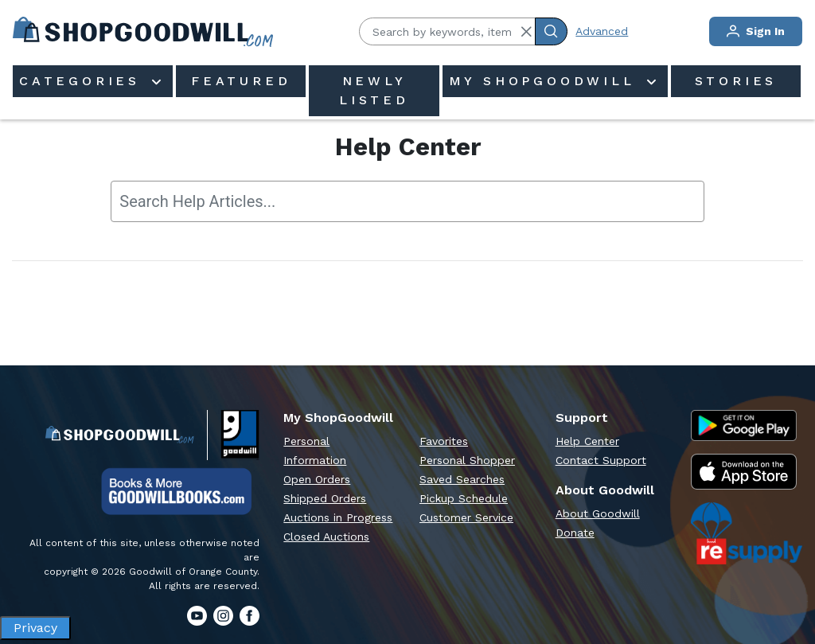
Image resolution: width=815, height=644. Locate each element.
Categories (84, 81)
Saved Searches (462, 479)
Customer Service (466, 517)
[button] (526, 32)
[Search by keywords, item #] (447, 31)
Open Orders (317, 479)
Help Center (587, 441)
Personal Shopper (467, 460)
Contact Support (601, 460)
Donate (575, 533)
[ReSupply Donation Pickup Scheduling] (747, 533)
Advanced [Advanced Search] (602, 31)
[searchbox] (407, 201)
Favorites (444, 441)
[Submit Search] (551, 31)
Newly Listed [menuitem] (374, 90)
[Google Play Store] (744, 426)
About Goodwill (598, 513)
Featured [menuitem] (241, 81)
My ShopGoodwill (546, 81)
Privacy (35, 628)
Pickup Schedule (464, 498)
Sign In (756, 31)
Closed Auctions (326, 537)
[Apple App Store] (744, 471)
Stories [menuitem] (736, 81)
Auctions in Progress (338, 517)
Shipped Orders (325, 498)
